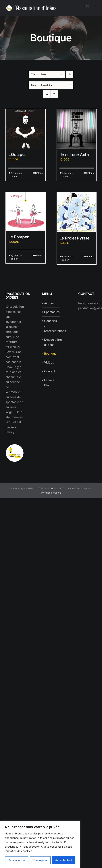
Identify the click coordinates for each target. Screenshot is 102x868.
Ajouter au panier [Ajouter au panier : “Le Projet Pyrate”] (68, 258)
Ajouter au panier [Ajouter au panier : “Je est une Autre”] (68, 175)
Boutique (50, 353)
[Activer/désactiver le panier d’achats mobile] (87, 6)
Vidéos (49, 362)
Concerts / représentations (51, 326)
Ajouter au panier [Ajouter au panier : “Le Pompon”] (16, 257)
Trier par (39, 74)
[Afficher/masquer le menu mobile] (95, 6)
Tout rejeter (40, 860)
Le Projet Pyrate (75, 238)
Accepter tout (64, 860)
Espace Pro (49, 383)
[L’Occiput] (26, 129)
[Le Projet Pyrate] (77, 212)
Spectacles (51, 312)
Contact (50, 371)
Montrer (42, 85)
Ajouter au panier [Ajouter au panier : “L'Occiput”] (16, 175)
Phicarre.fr (57, 488)
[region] (40, 844)
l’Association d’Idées (51, 342)
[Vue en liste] (54, 94)
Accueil (49, 303)
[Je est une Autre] (77, 129)
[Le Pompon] (26, 211)
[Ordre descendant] (70, 74)
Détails (39, 173)
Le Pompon (19, 237)
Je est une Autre (75, 155)
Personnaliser (17, 860)
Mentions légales (51, 493)
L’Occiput (17, 154)
